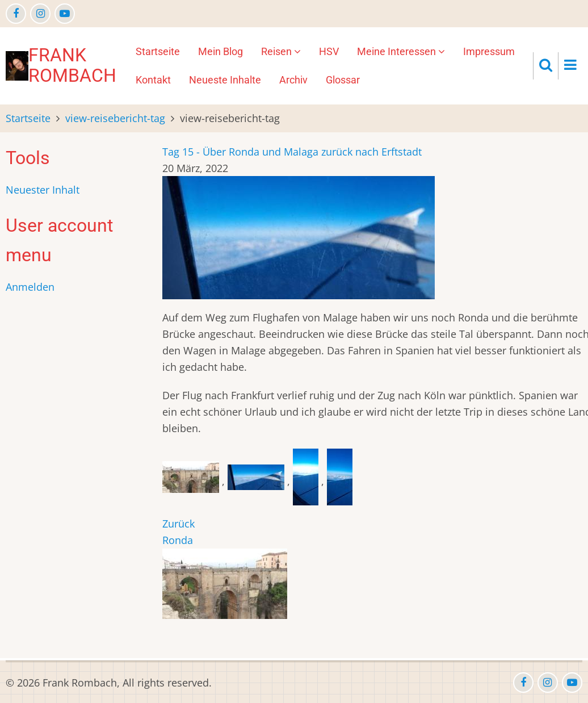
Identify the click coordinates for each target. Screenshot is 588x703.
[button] (192, 481)
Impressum (489, 51)
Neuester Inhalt (43, 190)
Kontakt (153, 80)
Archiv (293, 80)
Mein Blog (220, 51)
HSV (329, 51)
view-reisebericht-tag (115, 118)
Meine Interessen (401, 51)
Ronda (178, 540)
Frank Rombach (72, 65)
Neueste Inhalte (225, 80)
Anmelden (30, 287)
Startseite (158, 51)
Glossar (343, 80)
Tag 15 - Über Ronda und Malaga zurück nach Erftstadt (292, 152)
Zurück (178, 524)
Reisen (281, 51)
